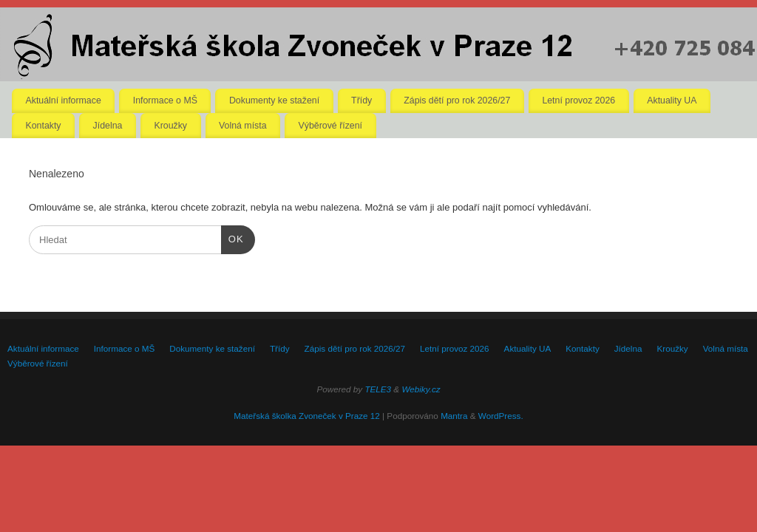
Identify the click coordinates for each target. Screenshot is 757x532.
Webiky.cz (421, 389)
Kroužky (170, 126)
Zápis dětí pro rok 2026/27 (457, 100)
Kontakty (44, 126)
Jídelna (108, 126)
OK (232, 238)
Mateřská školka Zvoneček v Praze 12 (306, 416)
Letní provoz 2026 (578, 100)
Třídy (361, 100)
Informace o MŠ (165, 100)
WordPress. (501, 416)
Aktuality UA (672, 100)
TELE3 (378, 389)
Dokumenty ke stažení (274, 100)
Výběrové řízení (330, 126)
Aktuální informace (64, 100)
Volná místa (243, 126)
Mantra (454, 416)
